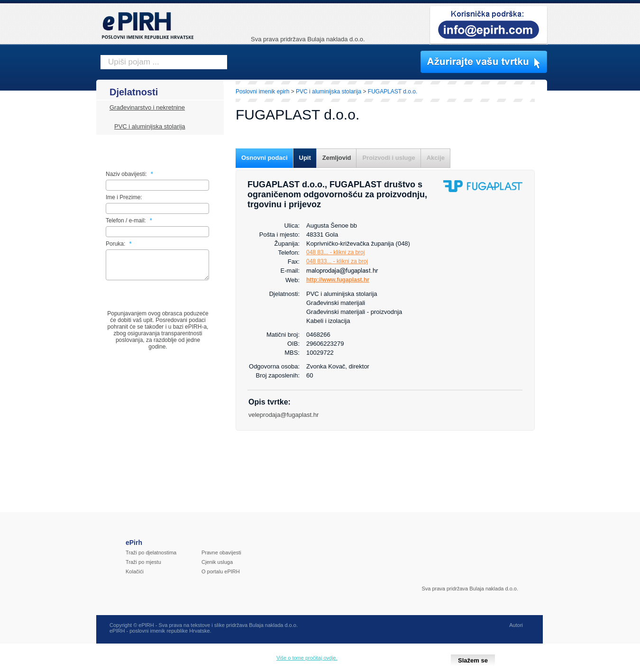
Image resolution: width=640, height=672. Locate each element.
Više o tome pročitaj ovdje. (307, 658)
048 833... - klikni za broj (337, 261)
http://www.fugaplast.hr (338, 280)
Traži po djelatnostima (151, 558)
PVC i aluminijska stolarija (150, 126)
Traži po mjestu (143, 568)
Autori (516, 631)
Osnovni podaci (265, 158)
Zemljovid (337, 158)
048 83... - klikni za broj (335, 252)
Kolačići (135, 577)
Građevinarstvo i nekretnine (147, 107)
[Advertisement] (589, 244)
